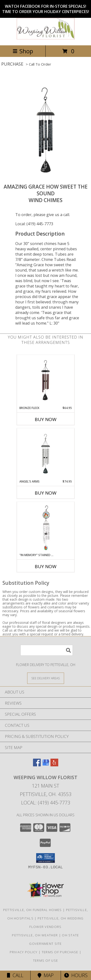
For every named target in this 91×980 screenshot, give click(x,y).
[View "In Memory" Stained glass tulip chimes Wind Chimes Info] (45, 527)
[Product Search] (47, 650)
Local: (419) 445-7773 (34, 224)
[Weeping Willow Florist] (46, 38)
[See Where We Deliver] (46, 678)
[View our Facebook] (37, 765)
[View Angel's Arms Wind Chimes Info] (45, 454)
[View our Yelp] (54, 765)
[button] (45, 858)
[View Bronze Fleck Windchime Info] (45, 380)
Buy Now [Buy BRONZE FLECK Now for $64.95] (46, 419)
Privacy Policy (24, 952)
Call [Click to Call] (15, 975)
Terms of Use (46, 960)
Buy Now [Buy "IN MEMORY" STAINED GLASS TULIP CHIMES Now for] (46, 566)
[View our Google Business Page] (46, 765)
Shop (23, 51)
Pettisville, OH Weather (35, 935)
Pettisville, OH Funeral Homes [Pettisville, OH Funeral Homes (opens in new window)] (33, 910)
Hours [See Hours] (76, 975)
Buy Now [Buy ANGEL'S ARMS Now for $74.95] (46, 493)
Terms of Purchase (60, 952)
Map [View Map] (46, 975)
